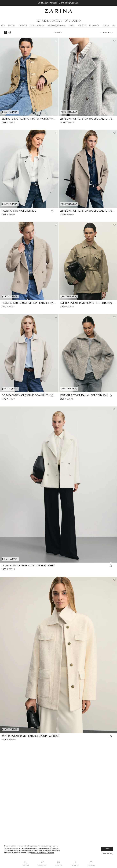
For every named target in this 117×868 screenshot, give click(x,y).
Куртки (12, 26)
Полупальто (37, 26)
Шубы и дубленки (56, 26)
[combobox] (106, 33)
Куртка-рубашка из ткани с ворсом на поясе (30, 736)
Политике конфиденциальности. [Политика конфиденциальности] (43, 853)
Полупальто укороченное (19, 211)
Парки (72, 26)
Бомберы (94, 26)
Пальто (23, 26)
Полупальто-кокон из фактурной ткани (28, 566)
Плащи (106, 26)
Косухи (82, 26)
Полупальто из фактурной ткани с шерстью (31, 303)
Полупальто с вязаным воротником (84, 395)
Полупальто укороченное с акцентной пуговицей (35, 395)
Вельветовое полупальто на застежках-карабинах (35, 119)
